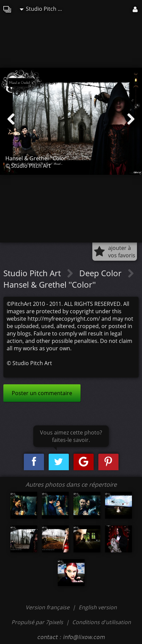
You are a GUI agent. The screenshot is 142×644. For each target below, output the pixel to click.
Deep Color (101, 273)
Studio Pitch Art (43, 9)
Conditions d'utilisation (102, 622)
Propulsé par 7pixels (37, 622)
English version (98, 607)
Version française (48, 607)
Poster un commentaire (42, 393)
